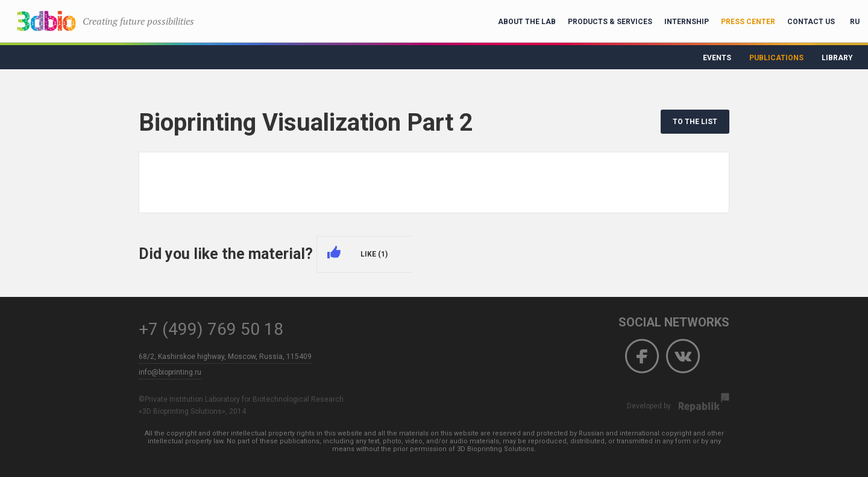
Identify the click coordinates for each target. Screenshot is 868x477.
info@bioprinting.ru (170, 372)
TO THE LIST (695, 122)
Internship (687, 22)
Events (717, 58)
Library (837, 58)
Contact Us (811, 22)
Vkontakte (683, 357)
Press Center (748, 22)
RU (855, 22)
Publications (776, 58)
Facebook (642, 357)
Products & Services (610, 22)
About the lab (527, 22)
